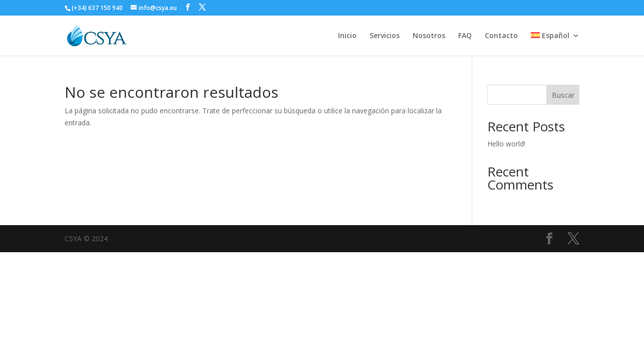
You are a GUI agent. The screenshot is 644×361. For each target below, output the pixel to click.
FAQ (465, 36)
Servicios (385, 36)
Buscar (563, 95)
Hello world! (506, 144)
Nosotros (429, 36)
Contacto (501, 36)
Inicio (347, 36)
